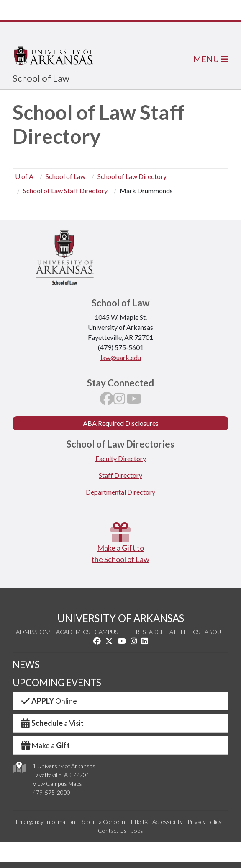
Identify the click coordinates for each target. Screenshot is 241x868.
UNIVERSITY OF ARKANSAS (121, 618)
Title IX (139, 822)
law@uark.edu (121, 357)
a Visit (52, 723)
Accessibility (168, 822)
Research (150, 632)
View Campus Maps (57, 784)
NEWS (26, 665)
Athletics (185, 632)
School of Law (41, 78)
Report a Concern (103, 822)
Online (48, 701)
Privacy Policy (205, 822)
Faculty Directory (121, 458)
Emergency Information (46, 822)
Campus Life (113, 632)
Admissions (34, 632)
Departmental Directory (120, 492)
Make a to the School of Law (120, 543)
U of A (24, 176)
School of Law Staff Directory (65, 190)
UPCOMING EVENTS (57, 683)
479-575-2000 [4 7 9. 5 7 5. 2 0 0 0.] (51, 792)
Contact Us (112, 830)
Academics (73, 632)
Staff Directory (120, 475)
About (215, 632)
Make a (45, 745)
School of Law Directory (132, 176)
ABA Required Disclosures (121, 423)
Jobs (137, 830)
